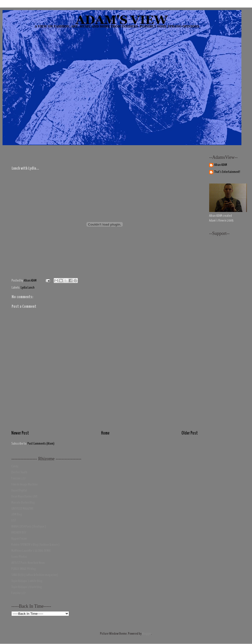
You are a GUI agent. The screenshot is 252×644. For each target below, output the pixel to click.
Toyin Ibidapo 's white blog (27, 581)
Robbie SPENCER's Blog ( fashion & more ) (35, 545)
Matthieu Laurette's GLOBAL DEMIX (31, 551)
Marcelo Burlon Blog (23, 503)
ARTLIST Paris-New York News (28, 563)
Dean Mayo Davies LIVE (24, 497)
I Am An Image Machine (25, 485)
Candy (15, 466)
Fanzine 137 (19, 479)
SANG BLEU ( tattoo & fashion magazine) (35, 575)
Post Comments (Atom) (41, 444)
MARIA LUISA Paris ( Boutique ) (29, 527)
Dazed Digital (19, 491)
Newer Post (20, 433)
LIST (14, 521)
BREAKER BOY (19, 533)
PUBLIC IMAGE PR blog (24, 569)
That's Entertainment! (227, 172)
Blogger (147, 634)
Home (105, 433)
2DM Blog (17, 515)
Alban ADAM (221, 165)
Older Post (190, 433)
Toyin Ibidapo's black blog (27, 587)
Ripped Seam (19, 539)
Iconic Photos (19, 557)
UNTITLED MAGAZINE (22, 509)
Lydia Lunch (28, 288)
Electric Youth (19, 472)
